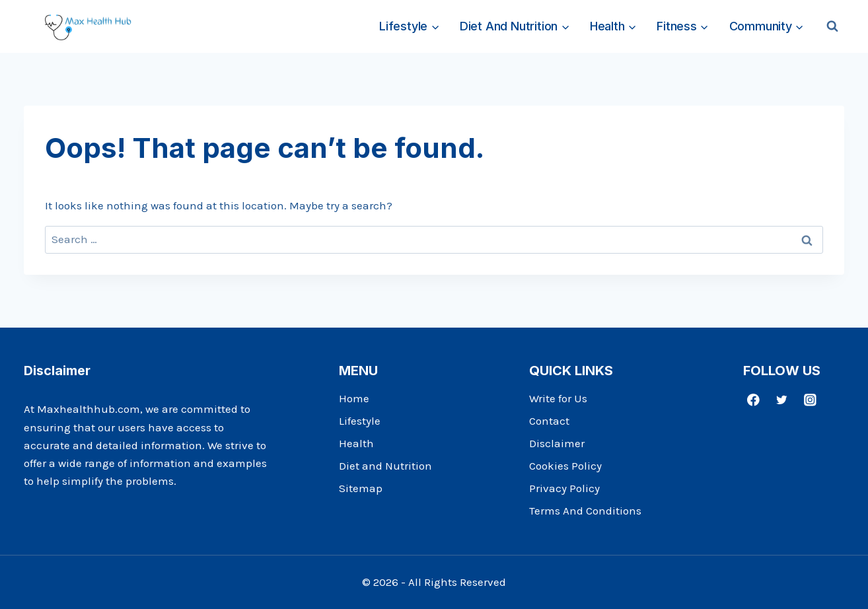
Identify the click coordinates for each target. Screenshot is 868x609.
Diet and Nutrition (385, 466)
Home (354, 398)
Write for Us (558, 398)
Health (356, 443)
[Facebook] (753, 399)
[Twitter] (782, 399)
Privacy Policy (564, 488)
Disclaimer (557, 443)
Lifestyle (360, 421)
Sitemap (361, 488)
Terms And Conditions (585, 511)
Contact (549, 421)
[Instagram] (810, 399)
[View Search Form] (832, 26)
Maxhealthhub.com (89, 409)
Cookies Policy (565, 466)
